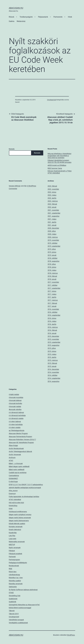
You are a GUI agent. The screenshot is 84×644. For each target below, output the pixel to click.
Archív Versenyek (15, 455)
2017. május (52, 294)
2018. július (52, 264)
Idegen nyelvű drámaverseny (19, 521)
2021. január (52, 225)
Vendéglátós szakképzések (18, 623)
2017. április (52, 297)
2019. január (52, 255)
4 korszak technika (15, 403)
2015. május (52, 354)
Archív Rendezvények (16, 448)
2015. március (53, 360)
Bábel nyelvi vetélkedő (17, 470)
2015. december (53, 336)
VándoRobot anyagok (16, 620)
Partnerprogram (14, 560)
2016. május (52, 321)
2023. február (52, 186)
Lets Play (12, 536)
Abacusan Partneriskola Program (20, 437)
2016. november (53, 309)
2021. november (53, 210)
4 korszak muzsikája (16, 397)
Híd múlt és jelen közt (16, 503)
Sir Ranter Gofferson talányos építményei (23, 590)
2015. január (52, 366)
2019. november (53, 240)
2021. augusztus (53, 216)
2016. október (53, 312)
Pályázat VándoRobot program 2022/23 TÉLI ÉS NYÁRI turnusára (59, 161)
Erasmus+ (12, 494)
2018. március (53, 273)
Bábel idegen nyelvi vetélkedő (19, 466)
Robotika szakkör (15, 581)
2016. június (52, 318)
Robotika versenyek (16, 584)
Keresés (12, 149)
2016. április (52, 324)
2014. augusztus (53, 381)
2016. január (52, 333)
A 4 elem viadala (15, 427)
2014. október (53, 375)
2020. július (52, 231)
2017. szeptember (54, 288)
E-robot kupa (13, 482)
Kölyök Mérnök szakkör (17, 524)
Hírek (70, 17)
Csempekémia (14, 476)
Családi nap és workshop (18, 473)
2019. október (53, 243)
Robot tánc (13, 572)
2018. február (52, 276)
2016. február (52, 330)
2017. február (52, 303)
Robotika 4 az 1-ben (16, 578)
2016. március (53, 327)
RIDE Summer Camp (55, 168)
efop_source (13, 491)
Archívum (12, 458)
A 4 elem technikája (16, 424)
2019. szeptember (54, 246)
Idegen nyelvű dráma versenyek (20, 518)
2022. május (52, 195)
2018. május (52, 270)
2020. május (52, 234)
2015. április (52, 357)
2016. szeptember (54, 315)
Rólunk (11, 17)
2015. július (52, 348)
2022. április (52, 198)
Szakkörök (12, 602)
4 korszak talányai (15, 400)
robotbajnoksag (14, 575)
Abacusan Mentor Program (18, 433)
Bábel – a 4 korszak (16, 463)
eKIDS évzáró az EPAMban (57, 165)
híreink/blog (13, 506)
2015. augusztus (53, 345)
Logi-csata (13, 539)
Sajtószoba (13, 587)
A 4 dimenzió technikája (17, 415)
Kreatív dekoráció (15, 530)
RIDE (10, 569)
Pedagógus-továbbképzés (18, 563)
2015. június (52, 351)
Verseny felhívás (15, 186)
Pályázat (12, 551)
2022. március (53, 201)
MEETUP (12, 545)
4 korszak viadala (15, 406)
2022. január (52, 207)
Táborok (12, 611)
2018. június (52, 267)
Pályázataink (43, 17)
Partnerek (12, 557)
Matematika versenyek (17, 542)
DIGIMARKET (13, 479)
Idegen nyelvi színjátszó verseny (20, 515)
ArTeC (11, 461)
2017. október (53, 285)
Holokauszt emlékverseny (18, 512)
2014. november (53, 372)
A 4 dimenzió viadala (16, 418)
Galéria (12, 21)
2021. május (52, 219)
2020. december (53, 228)
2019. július (52, 249)
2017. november (53, 282)
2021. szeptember (54, 213)
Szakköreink (13, 599)
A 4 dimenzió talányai (16, 412)
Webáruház (21, 21)
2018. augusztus (53, 261)
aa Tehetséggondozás (17, 430)
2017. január (52, 306)
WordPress (71, 635)
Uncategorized (52, 100)
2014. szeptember (54, 378)
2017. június (52, 291)
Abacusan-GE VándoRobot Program (21, 442)
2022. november (53, 189)
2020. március (53, 237)
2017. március (53, 300)
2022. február (52, 204)
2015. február (52, 363)
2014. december (53, 369)
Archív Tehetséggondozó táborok (20, 451)
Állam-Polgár (13, 445)
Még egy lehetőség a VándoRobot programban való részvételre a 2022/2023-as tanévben (59, 156)
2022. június (52, 192)
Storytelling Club (15, 596)
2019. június (52, 252)
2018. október (53, 258)
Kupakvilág (13, 533)
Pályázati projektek (15, 554)
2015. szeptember (54, 342)
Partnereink (58, 17)
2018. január (52, 279)
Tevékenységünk (26, 17)
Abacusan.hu (16, 8)
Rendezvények (14, 566)
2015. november (53, 339)
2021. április (52, 222)
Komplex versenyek (16, 527)
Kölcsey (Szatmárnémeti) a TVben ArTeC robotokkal (60, 172)
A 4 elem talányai (15, 421)
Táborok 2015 (14, 614)
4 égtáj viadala (14, 394)
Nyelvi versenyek (15, 548)
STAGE (11, 593)
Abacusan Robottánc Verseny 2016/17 (22, 440)
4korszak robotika (15, 409)
